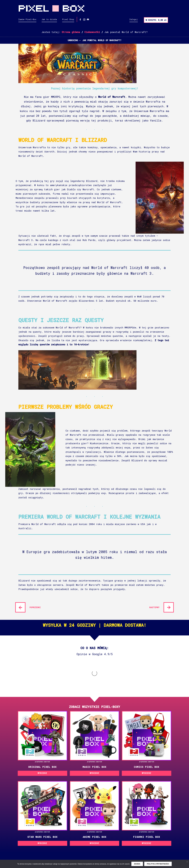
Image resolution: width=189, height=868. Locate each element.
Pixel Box (94, 8)
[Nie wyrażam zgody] (187, 862)
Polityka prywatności (31, 837)
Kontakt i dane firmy (69, 833)
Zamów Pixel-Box (27, 19)
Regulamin (24, 833)
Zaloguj (134, 19)
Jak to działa (49, 19)
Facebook (61, 845)
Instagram (62, 849)
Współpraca (63, 837)
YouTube (61, 853)
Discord (61, 857)
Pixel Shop (68, 19)
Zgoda (137, 864)
